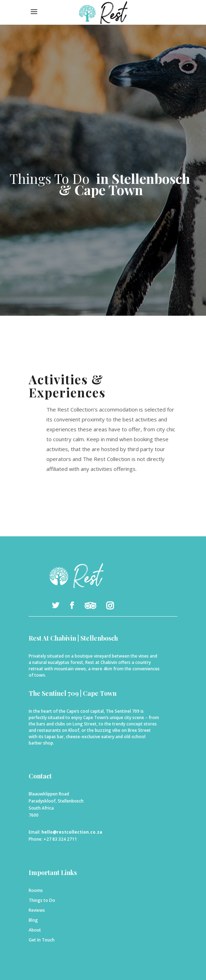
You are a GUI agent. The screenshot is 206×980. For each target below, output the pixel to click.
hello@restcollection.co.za (72, 832)
